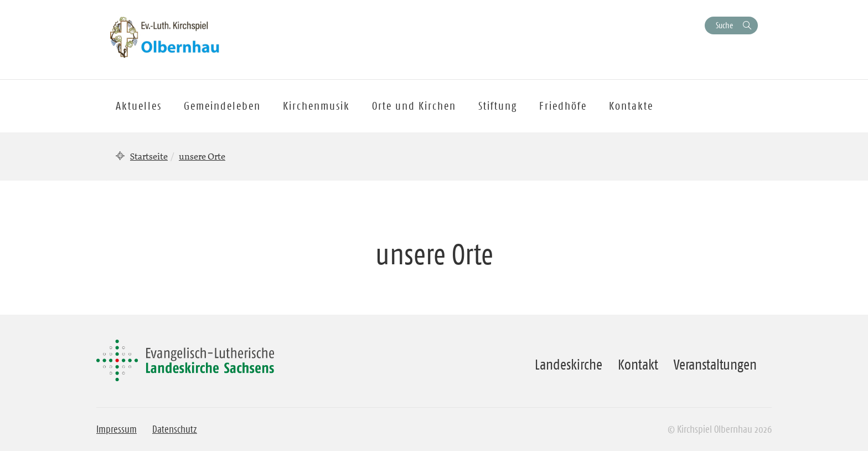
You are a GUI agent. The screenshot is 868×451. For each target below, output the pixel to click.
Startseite (149, 156)
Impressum (117, 429)
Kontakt (638, 365)
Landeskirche (569, 365)
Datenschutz (175, 429)
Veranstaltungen (715, 365)
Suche (724, 25)
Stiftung (498, 106)
